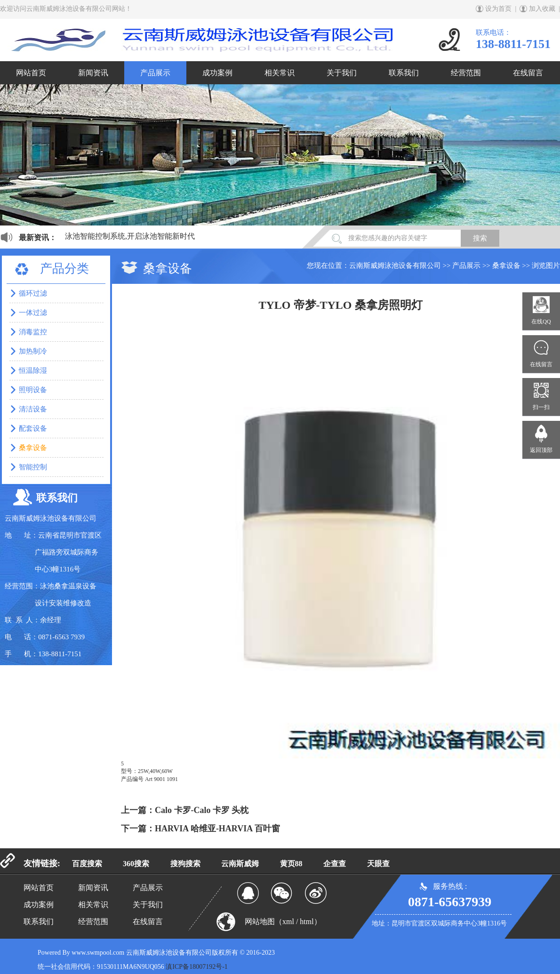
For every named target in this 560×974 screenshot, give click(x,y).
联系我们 (404, 73)
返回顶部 (541, 450)
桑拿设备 (506, 266)
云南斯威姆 (240, 864)
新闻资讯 (93, 73)
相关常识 (280, 73)
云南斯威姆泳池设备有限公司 (395, 266)
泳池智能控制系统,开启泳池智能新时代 (130, 236)
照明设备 (33, 390)
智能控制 (33, 467)
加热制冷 (33, 351)
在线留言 (528, 73)
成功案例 (217, 73)
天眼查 (378, 864)
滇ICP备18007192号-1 (196, 967)
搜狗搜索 (185, 864)
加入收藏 (542, 9)
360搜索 (136, 864)
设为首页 (498, 9)
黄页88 (291, 864)
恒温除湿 (33, 370)
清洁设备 (33, 409)
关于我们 (342, 73)
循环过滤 (33, 293)
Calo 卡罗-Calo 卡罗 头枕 (202, 810)
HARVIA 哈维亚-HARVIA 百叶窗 (217, 829)
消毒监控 (33, 332)
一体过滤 (33, 313)
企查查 (335, 864)
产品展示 (155, 73)
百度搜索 (87, 864)
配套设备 (33, 428)
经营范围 (466, 73)
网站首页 (31, 73)
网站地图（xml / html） (283, 922)
